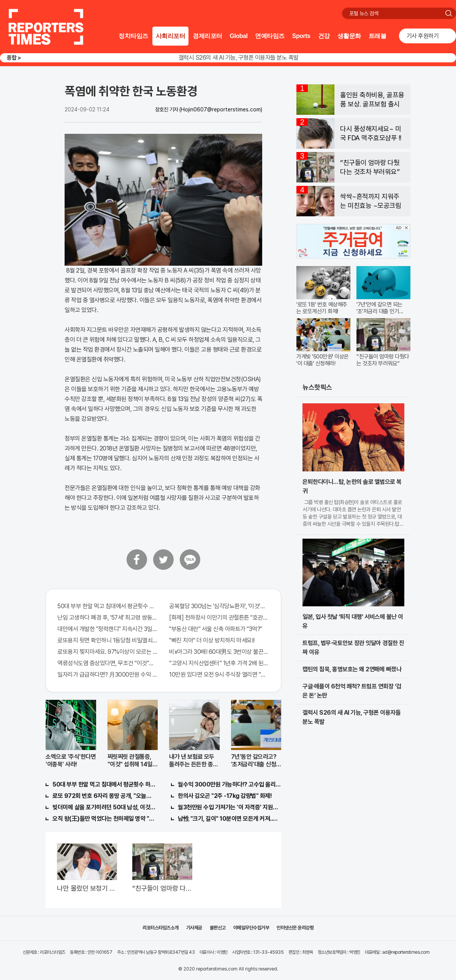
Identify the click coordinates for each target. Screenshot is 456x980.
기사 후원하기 (423, 36)
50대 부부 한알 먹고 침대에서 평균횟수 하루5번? (108, 606)
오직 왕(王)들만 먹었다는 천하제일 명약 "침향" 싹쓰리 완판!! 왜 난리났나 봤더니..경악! (104, 819)
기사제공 (194, 928)
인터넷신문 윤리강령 (295, 928)
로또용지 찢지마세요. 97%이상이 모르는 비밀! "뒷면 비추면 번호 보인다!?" (108, 652)
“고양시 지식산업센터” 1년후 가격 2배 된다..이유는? (219, 663)
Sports (301, 36)
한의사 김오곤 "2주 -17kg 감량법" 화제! (225, 796)
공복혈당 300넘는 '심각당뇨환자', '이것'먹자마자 (219, 606)
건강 (324, 36)
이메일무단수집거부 (251, 928)
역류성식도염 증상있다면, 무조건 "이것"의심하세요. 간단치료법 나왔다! (108, 663)
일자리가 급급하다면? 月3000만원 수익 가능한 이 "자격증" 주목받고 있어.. (108, 675)
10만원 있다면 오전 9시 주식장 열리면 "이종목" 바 (219, 675)
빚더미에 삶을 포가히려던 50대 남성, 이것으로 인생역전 (104, 807)
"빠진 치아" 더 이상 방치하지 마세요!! (212, 640)
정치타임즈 (133, 36)
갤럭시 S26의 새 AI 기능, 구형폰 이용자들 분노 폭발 (239, 58)
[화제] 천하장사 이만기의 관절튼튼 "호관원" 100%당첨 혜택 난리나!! (219, 618)
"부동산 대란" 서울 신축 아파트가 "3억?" (216, 629)
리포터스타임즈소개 (161, 928)
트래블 (378, 36)
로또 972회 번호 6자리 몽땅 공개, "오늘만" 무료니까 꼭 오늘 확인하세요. (104, 796)
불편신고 (218, 928)
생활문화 (349, 36)
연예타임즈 (270, 36)
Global (239, 36)
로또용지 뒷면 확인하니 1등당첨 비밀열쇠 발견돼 (108, 640)
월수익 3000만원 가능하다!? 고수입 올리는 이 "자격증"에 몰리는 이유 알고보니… (230, 784)
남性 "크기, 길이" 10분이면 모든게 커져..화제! (230, 819)
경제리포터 (207, 36)
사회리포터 (171, 36)
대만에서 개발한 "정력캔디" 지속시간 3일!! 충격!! (108, 629)
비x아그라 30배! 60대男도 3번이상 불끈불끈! (219, 652)
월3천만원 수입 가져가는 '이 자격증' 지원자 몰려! (230, 807)
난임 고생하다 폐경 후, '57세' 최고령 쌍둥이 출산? (108, 618)
